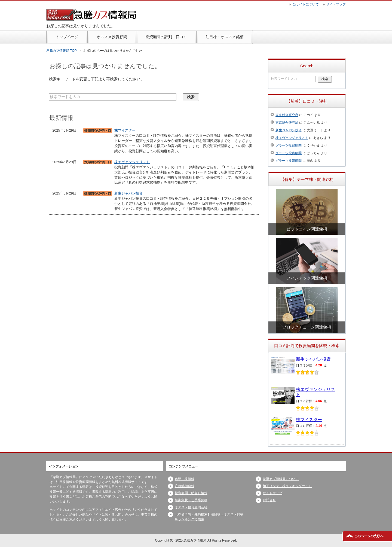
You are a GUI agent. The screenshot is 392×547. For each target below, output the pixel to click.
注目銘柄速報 (185, 486)
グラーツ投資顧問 (289, 145)
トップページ (67, 37)
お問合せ (269, 500)
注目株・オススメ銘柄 (225, 37)
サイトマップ (272, 493)
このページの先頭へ (369, 536)
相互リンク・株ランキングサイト (287, 486)
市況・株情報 (185, 479)
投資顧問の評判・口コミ (166, 37)
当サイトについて (306, 4)
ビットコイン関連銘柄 (307, 229)
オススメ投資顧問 (112, 37)
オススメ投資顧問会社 (191, 507)
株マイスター (125, 130)
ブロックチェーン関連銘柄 (307, 327)
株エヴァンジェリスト (132, 162)
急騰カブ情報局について (281, 479)
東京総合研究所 (287, 115)
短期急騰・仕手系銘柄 (191, 500)
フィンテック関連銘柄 (307, 278)
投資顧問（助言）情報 (191, 493)
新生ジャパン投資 (128, 193)
